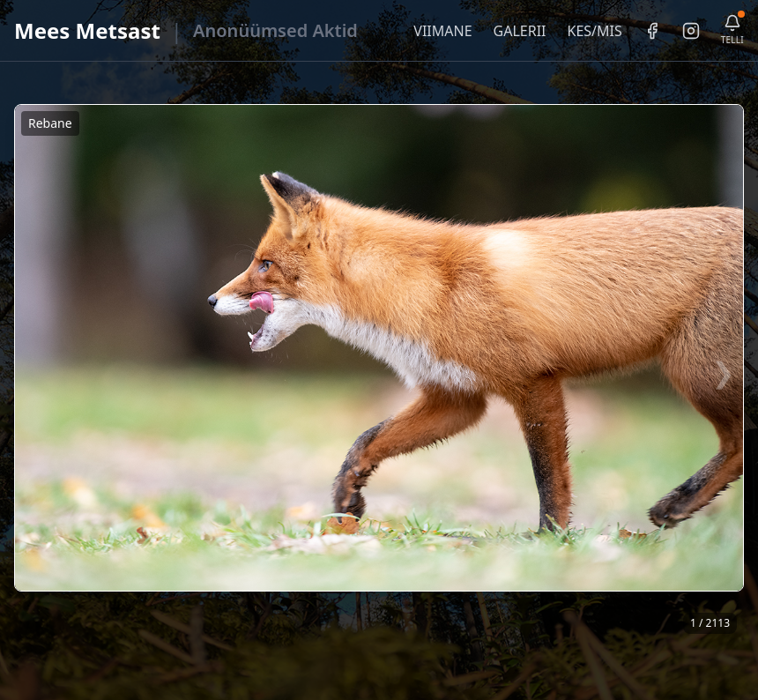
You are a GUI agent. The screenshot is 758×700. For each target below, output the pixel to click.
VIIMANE (442, 31)
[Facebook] (652, 31)
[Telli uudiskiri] (732, 30)
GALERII (520, 31)
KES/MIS (594, 31)
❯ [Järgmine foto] (723, 372)
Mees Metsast (87, 30)
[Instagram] (691, 31)
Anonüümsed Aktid (275, 30)
